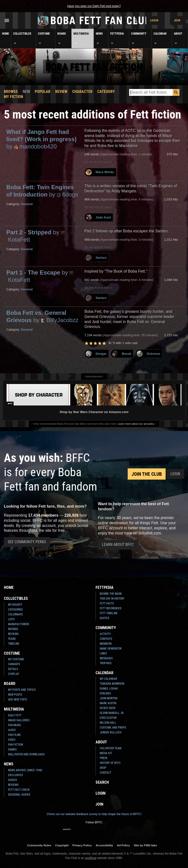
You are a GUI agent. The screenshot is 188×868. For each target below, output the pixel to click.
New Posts (15, 695)
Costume (44, 39)
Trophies (106, 663)
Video (12, 740)
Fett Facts (107, 603)
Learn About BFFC (118, 545)
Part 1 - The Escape (40, 276)
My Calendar (108, 679)
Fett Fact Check (19, 790)
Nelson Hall (108, 723)
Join (177, 20)
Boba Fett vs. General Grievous (42, 316)
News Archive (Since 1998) (25, 770)
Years (12, 639)
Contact (105, 773)
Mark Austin (108, 703)
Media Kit (106, 753)
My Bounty (15, 605)
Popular (43, 92)
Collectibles (22, 39)
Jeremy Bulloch (111, 732)
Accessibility (104, 845)
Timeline (14, 644)
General (27, 204)
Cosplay (13, 674)
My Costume (16, 659)
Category (106, 92)
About (178, 39)
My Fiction (13, 97)
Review (61, 92)
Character (82, 92)
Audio (12, 730)
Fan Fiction (15, 745)
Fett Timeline (109, 613)
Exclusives (15, 775)
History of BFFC (110, 763)
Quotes (104, 618)
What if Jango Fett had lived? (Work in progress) (41, 139)
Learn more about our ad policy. (136, 424)
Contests (106, 639)
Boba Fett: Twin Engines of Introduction (42, 191)
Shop (103, 768)
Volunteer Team (111, 748)
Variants (14, 664)
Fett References (111, 608)
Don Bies (105, 693)
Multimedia (81, 39)
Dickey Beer (107, 708)
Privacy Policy (82, 845)
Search (102, 782)
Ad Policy (123, 845)
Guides (12, 780)
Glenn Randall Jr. (112, 713)
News (99, 39)
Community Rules (39, 845)
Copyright (62, 845)
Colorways (15, 614)
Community (139, 39)
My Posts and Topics (22, 690)
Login (154, 20)
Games (12, 750)
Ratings (13, 629)
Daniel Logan (109, 689)
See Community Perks (27, 542)
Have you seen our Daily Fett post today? (94, 6)
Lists (11, 619)
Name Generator (111, 649)
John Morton (108, 698)
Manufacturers (18, 624)
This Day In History (112, 599)
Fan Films (14, 735)
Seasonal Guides (19, 795)
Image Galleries (19, 720)
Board (62, 39)
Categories (15, 610)
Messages (106, 658)
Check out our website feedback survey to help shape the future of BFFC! (94, 814)
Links (103, 653)
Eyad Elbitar (108, 718)
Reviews (13, 634)
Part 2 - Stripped (35, 236)
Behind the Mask (111, 594)
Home (5, 34)
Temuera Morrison (112, 684)
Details (13, 669)
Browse (11, 92)
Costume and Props (113, 728)
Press (103, 758)
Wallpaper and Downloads (26, 754)
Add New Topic (18, 700)
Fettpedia (117, 39)
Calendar (160, 39)
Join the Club (147, 474)
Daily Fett (15, 715)
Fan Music (15, 725)
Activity (105, 634)
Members (106, 644)
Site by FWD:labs (145, 845)
